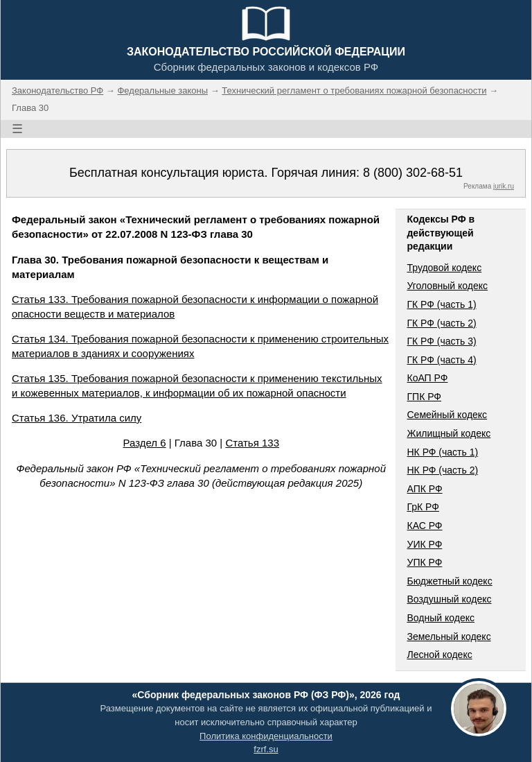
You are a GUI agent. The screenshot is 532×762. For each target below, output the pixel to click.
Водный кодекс (441, 618)
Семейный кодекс (447, 415)
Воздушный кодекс (449, 599)
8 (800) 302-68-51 (413, 173)
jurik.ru (504, 186)
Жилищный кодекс (449, 433)
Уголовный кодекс (447, 286)
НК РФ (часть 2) (442, 470)
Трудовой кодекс (444, 268)
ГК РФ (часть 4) (441, 360)
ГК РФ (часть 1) (441, 304)
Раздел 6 (144, 443)
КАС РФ (424, 526)
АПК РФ (424, 489)
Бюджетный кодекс (449, 581)
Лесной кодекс (439, 655)
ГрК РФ (423, 507)
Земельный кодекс (449, 637)
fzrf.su (266, 749)
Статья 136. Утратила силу (77, 418)
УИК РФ (424, 544)
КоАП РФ (427, 378)
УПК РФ (424, 562)
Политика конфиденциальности (266, 736)
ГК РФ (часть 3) (441, 341)
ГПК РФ (424, 397)
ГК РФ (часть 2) (441, 323)
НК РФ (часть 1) (442, 452)
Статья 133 (252, 443)
